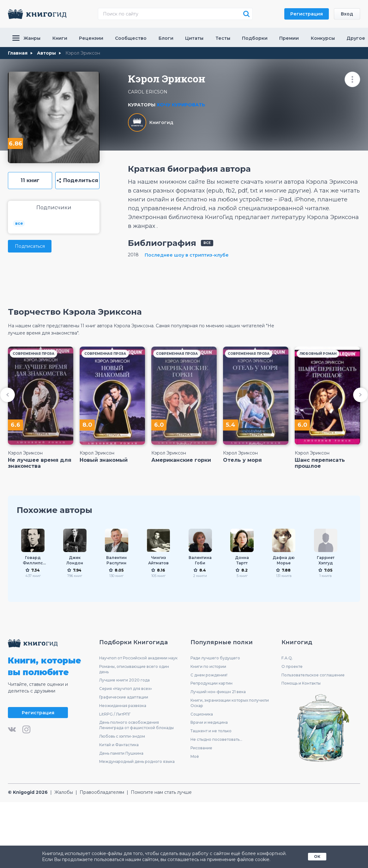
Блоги (166, 38)
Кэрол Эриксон (25, 453)
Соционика (202, 714)
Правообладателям (102, 792)
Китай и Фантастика (119, 745)
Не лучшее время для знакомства (40, 463)
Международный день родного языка (137, 761)
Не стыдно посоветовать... (216, 739)
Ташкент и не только (211, 731)
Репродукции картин (211, 683)
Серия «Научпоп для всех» (126, 689)
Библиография (162, 243)
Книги (60, 38)
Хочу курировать (181, 105)
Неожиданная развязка (123, 706)
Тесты (223, 38)
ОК (317, 856)
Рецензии (91, 38)
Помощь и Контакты (301, 683)
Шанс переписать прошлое (320, 463)
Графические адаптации (124, 697)
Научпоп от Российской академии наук (138, 658)
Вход (347, 14)
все (19, 223)
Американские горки (181, 460)
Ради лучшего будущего (215, 658)
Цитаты (194, 38)
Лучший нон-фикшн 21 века (218, 692)
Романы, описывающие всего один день (134, 669)
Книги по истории (208, 666)
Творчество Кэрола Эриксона (75, 312)
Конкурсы (323, 38)
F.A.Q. (287, 658)
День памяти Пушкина (121, 753)
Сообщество (131, 38)
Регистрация (307, 14)
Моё (195, 756)
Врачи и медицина (209, 722)
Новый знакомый (104, 460)
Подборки (255, 38)
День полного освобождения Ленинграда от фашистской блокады (136, 725)
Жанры (26, 38)
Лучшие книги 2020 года (124, 680)
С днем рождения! (209, 675)
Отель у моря (242, 460)
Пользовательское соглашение (313, 675)
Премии (289, 38)
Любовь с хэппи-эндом (122, 736)
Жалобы (64, 792)
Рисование (201, 748)
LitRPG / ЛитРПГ (115, 714)
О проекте (292, 666)
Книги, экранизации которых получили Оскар (230, 703)
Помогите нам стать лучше (161, 792)
